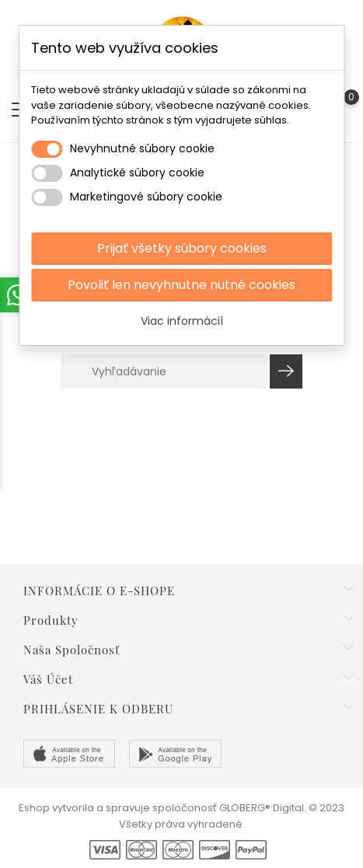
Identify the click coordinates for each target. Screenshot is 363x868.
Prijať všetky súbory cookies (182, 248)
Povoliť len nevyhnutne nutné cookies (181, 285)
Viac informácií (182, 321)
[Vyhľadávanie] (164, 371)
